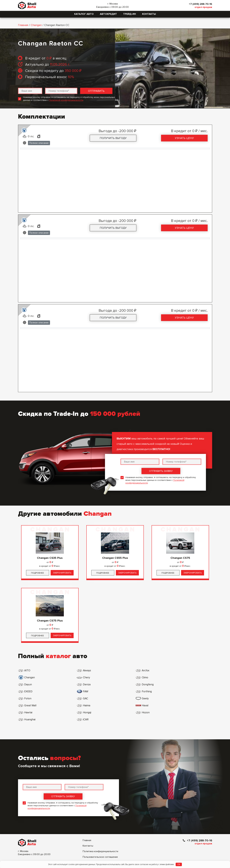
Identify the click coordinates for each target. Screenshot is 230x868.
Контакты (149, 14)
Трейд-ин (130, 14)
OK (179, 864)
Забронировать (62, 573)
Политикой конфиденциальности (66, 100)
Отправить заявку (161, 471)
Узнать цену (184, 138)
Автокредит (108, 14)
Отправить (96, 91)
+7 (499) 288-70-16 (199, 4)
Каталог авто (84, 14)
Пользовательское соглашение (100, 829)
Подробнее (38, 573)
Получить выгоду (113, 138)
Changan (36, 25)
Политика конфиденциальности (100, 823)
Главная (23, 25)
